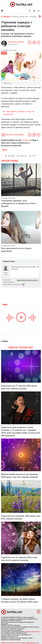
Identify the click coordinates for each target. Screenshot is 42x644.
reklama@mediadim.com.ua (33, 632)
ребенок (23, 156)
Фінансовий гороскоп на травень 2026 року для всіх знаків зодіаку (20, 476)
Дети (4, 53)
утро (34, 156)
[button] (34, 11)
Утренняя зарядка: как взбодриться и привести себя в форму (18, 203)
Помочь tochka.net (20, 17)
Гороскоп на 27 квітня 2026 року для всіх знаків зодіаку (19, 387)
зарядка (11, 156)
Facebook (26, 140)
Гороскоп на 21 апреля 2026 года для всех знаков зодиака (19, 559)
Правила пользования (7, 643)
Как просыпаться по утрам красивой (16, 250)
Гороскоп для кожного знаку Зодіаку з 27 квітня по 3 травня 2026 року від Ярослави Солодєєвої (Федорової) (21, 431)
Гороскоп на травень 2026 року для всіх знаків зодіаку (21, 517)
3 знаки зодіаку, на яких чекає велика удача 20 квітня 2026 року (20, 600)
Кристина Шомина (16, 42)
